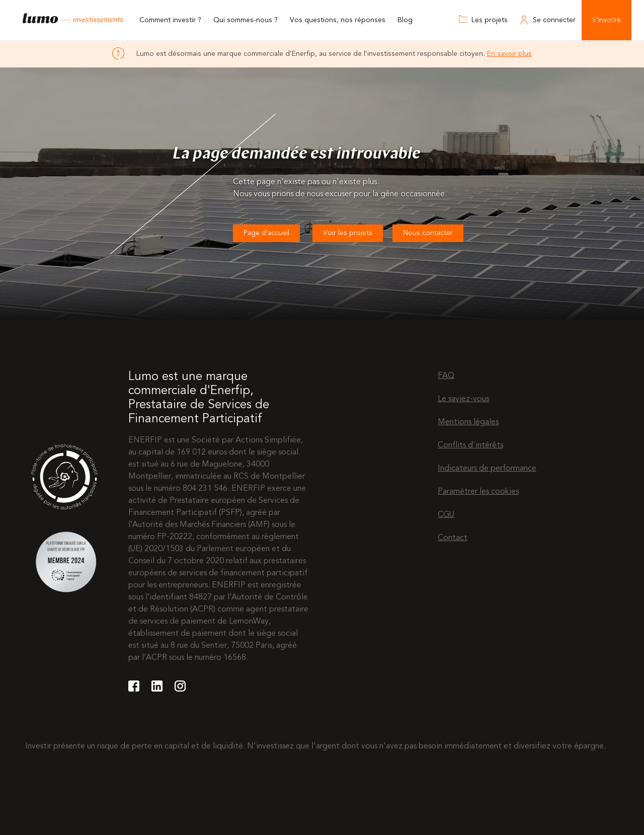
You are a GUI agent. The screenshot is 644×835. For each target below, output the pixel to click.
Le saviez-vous (463, 399)
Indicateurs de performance (487, 469)
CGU (446, 515)
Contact (453, 538)
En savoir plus (509, 54)
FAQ (446, 376)
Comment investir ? (170, 20)
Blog (405, 20)
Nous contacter (428, 233)
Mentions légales (468, 422)
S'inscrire (607, 20)
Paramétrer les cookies (478, 492)
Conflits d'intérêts (470, 445)
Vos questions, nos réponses (338, 20)
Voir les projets (348, 233)
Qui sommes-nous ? (246, 20)
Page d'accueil (266, 233)
